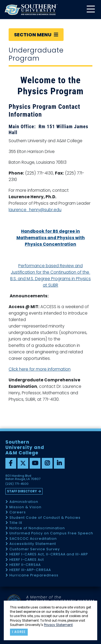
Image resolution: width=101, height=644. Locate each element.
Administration (24, 502)
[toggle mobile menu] (90, 10)
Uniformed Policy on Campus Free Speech (51, 533)
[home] (31, 10)
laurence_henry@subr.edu (35, 210)
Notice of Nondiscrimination (37, 528)
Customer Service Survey (35, 549)
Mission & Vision (25, 507)
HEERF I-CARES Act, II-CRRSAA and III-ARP (49, 554)
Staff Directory (22, 491)
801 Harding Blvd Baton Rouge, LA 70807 (23, 478)
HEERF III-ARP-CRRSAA (30, 570)
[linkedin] (59, 463)
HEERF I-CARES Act (27, 560)
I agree (19, 632)
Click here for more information (40, 369)
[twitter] (23, 463)
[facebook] (11, 463)
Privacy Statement (58, 625)
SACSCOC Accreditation (33, 539)
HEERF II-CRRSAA (25, 565)
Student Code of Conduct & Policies (45, 518)
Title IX (16, 523)
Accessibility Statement (33, 544)
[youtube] (35, 463)
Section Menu (36, 35)
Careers (18, 512)
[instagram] (47, 463)
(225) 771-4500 (17, 484)
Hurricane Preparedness (34, 575)
